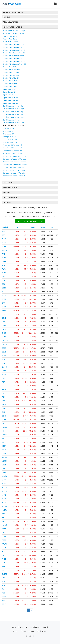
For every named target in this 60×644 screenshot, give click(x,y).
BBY (3, 280)
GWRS (4, 427)
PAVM (4, 544)
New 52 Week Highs (10, 36)
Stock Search (42, 631)
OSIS (4, 536)
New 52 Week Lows (10, 39)
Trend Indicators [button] (11, 188)
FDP (3, 382)
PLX (3, 551)
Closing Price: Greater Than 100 (14, 61)
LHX (3, 469)
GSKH (4, 416)
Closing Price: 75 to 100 (11, 70)
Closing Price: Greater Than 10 (14, 47)
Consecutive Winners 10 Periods (15, 165)
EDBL (4, 356)
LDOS (4, 465)
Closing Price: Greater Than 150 (14, 64)
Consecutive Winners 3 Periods (14, 156)
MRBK (4, 499)
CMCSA (5, 341)
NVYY (4, 529)
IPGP (4, 450)
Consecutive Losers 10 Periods (14, 176)
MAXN (4, 476)
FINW (4, 389)
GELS (4, 405)
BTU (4, 322)
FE (3, 386)
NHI (3, 517)
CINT (4, 337)
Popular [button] (7, 17)
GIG (3, 412)
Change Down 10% (10, 139)
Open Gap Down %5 (10, 103)
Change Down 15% (10, 142)
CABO (4, 325)
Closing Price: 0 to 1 (10, 86)
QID (3, 578)
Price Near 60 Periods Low (13, 153)
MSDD (4, 506)
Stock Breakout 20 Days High (14, 109)
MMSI (4, 495)
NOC (4, 521)
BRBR (4, 299)
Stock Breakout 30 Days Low (13, 123)
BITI (4, 292)
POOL (4, 563)
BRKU (4, 310)
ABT (4, 235)
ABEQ (4, 231)
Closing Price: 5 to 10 (10, 81)
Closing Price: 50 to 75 (11, 72)
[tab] (30, 13)
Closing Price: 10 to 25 (11, 78)
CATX (4, 329)
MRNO (5, 502)
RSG (4, 593)
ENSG (4, 371)
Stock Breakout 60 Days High (14, 114)
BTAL (4, 318)
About (15, 631)
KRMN (4, 457)
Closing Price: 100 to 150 (12, 67)
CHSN (4, 333)
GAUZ (4, 401)
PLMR (4, 548)
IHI (3, 442)
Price (18, 227)
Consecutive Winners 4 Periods (14, 159)
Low (51, 227)
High (43, 227)
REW (4, 585)
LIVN (4, 472)
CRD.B (4, 344)
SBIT (4, 604)
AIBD (4, 239)
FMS (4, 393)
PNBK (4, 559)
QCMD (5, 574)
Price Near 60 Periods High (13, 148)
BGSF (4, 288)
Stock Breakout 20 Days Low (13, 120)
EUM (4, 374)
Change (33, 227)
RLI (3, 589)
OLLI (4, 533)
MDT (4, 480)
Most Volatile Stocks (10, 42)
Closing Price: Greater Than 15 (14, 50)
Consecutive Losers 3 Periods (14, 167)
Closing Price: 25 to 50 (11, 75)
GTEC (4, 420)
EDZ (4, 359)
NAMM (5, 510)
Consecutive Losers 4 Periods (14, 170)
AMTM (5, 250)
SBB (3, 600)
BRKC (4, 307)
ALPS (4, 246)
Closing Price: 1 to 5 (10, 84)
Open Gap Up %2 (9, 89)
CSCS (4, 348)
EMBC (4, 367)
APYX (4, 261)
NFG (4, 514)
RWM (4, 597)
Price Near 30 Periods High (13, 145)
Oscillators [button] (8, 183)
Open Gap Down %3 (10, 100)
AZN (4, 277)
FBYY (4, 378)
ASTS (4, 265)
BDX (4, 284)
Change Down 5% (9, 137)
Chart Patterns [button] (10, 197)
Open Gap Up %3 (9, 92)
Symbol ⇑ (6, 227)
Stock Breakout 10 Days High (14, 106)
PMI (3, 555)
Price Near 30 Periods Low (13, 151)
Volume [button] (6, 193)
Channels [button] (7, 202)
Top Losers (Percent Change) (14, 33)
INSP (4, 446)
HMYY (4, 435)
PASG (4, 540)
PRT (4, 566)
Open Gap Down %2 (10, 98)
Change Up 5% (8, 128)
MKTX (4, 487)
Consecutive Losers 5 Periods (14, 173)
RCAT (4, 582)
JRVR (4, 453)
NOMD (5, 525)
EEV (3, 363)
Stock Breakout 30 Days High (14, 112)
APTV (4, 258)
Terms (23, 631)
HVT (4, 438)
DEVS (4, 352)
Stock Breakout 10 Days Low (13, 117)
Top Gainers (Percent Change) (14, 30)
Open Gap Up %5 (9, 95)
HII (3, 431)
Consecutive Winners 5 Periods (14, 162)
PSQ (4, 570)
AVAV (4, 269)
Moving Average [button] (11, 22)
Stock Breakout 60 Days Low (14, 125)
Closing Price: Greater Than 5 (14, 44)
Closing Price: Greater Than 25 (14, 53)
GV (3, 423)
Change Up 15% (9, 134)
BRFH (4, 303)
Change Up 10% (9, 131)
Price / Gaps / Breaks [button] (13, 27)
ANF (4, 254)
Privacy (31, 631)
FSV (3, 397)
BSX (3, 314)
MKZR (4, 491)
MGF (4, 484)
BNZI (4, 295)
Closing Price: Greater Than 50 (14, 56)
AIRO (4, 243)
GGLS (4, 408)
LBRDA (5, 461)
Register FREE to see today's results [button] (30, 221)
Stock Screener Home (13, 13)
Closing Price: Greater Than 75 (14, 58)
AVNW (4, 273)
